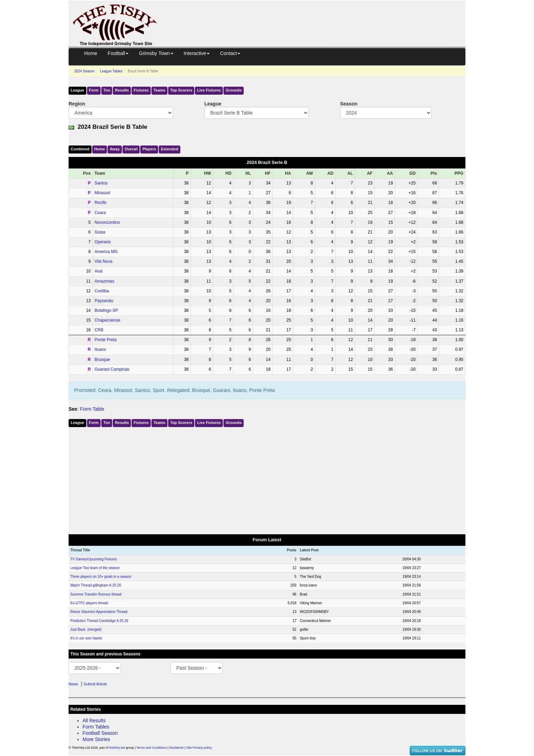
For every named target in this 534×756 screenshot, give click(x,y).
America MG (106, 252)
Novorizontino (107, 222)
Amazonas (105, 281)
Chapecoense (108, 320)
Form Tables (96, 727)
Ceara (100, 213)
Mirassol (103, 193)
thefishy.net (117, 748)
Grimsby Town (156, 53)
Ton (107, 90)
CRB (99, 330)
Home (91, 53)
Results (122, 90)
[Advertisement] (317, 17)
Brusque (103, 360)
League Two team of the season (95, 568)
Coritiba (102, 291)
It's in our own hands (86, 638)
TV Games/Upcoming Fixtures (94, 559)
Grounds (234, 90)
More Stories (96, 739)
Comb (80, 149)
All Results (94, 720)
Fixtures (141, 90)
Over (131, 149)
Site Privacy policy (199, 748)
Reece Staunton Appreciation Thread (99, 612)
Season (349, 104)
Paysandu (104, 301)
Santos (101, 183)
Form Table (92, 409)
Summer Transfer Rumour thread (96, 594)
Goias (100, 232)
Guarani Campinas (112, 369)
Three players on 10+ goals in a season (101, 577)
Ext (170, 149)
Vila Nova (104, 261)
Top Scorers (181, 90)
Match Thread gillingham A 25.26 (96, 585)
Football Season (100, 733)
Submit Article (95, 684)
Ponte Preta (106, 340)
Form (94, 90)
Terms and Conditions (152, 748)
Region (77, 104)
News (73, 684)
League (77, 90)
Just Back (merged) (86, 629)
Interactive (197, 53)
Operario (103, 242)
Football (118, 53)
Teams (159, 90)
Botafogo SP (106, 310)
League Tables (111, 71)
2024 (84, 71)
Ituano (100, 349)
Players (149, 149)
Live (209, 90)
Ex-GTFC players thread (89, 603)
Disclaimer (176, 748)
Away (115, 149)
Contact (230, 53)
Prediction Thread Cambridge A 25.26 (99, 621)
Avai (99, 271)
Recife (101, 203)
